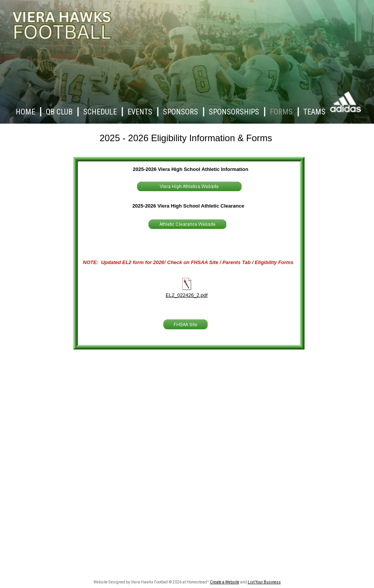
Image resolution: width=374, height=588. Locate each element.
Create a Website (225, 582)
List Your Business (264, 582)
